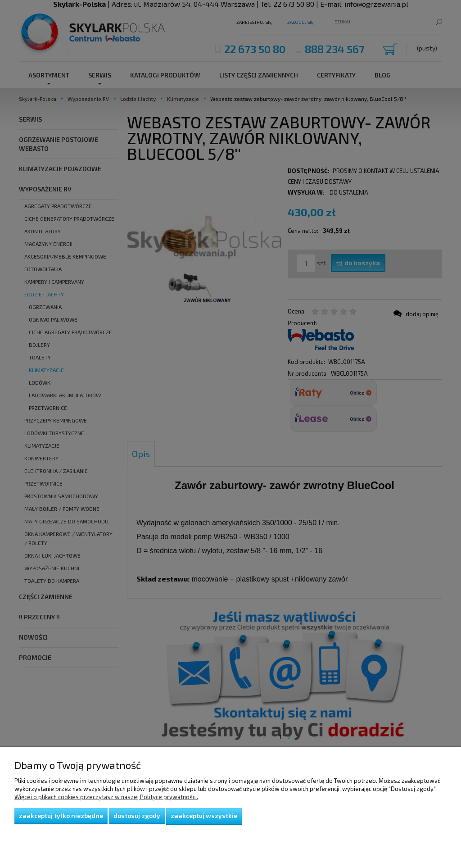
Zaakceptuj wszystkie (204, 816)
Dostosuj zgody (137, 816)
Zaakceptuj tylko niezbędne (61, 816)
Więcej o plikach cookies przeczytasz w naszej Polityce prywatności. (106, 797)
